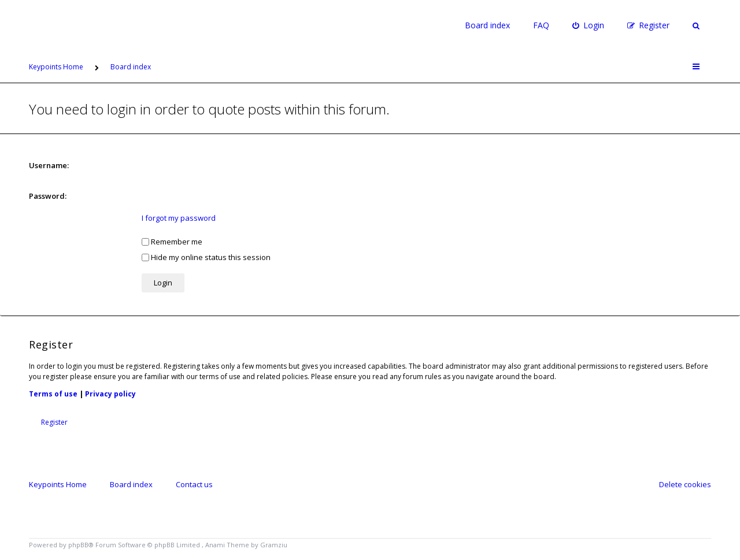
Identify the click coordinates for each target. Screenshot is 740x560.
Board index (487, 25)
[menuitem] (588, 25)
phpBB (78, 545)
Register (54, 422)
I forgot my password (179, 218)
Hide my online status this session (206, 257)
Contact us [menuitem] (194, 484)
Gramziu (274, 545)
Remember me (172, 242)
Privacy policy (110, 394)
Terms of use (53, 394)
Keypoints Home (58, 484)
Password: (48, 196)
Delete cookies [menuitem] (685, 484)
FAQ (541, 25)
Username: (49, 165)
